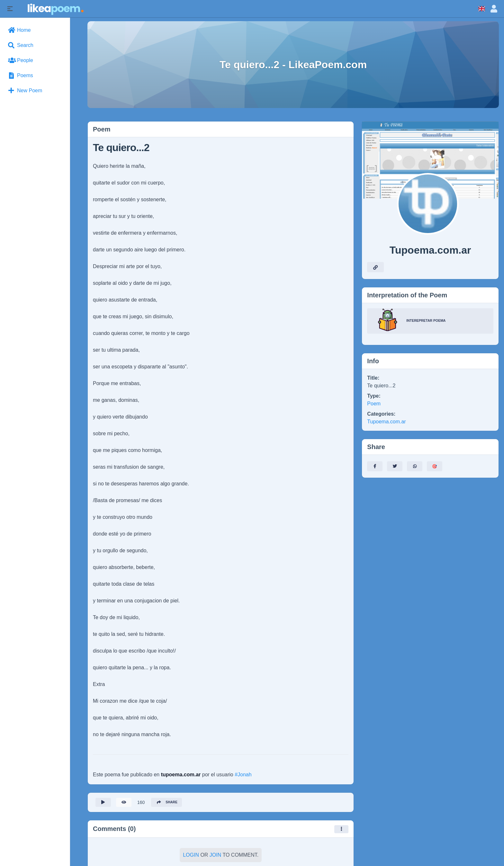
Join (215, 857)
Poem (374, 404)
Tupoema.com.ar (386, 422)
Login (191, 857)
